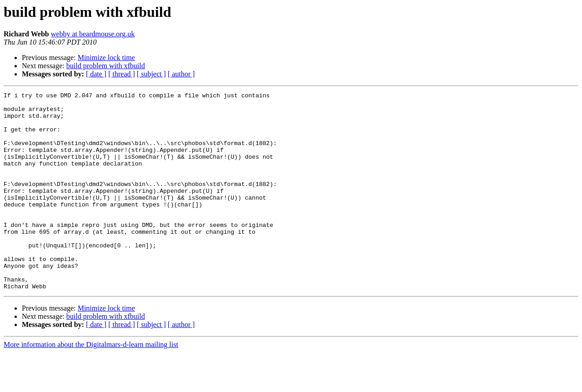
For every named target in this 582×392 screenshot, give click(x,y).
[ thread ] (122, 74)
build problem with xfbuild (106, 66)
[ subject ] (151, 74)
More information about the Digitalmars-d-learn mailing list (91, 384)
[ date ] (96, 74)
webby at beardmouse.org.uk (93, 34)
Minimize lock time (106, 58)
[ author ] (181, 74)
